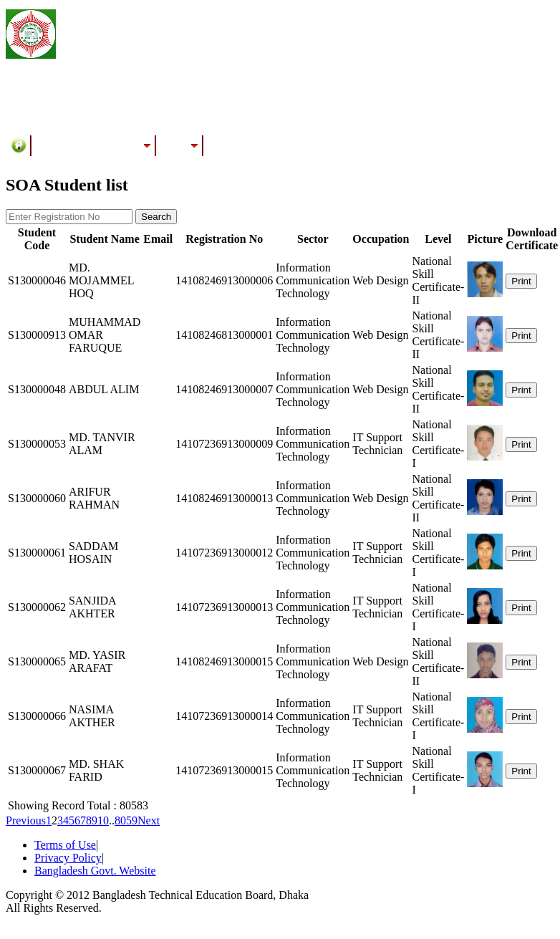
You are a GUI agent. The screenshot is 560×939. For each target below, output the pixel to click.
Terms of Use (65, 845)
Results (180, 145)
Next (149, 820)
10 (103, 820)
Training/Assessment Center (94, 145)
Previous (26, 820)
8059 (126, 820)
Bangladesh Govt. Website (95, 871)
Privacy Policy (68, 858)
